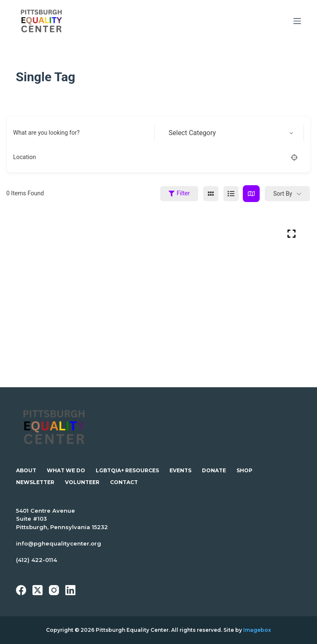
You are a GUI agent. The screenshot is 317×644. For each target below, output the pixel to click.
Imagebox (257, 630)
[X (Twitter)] (38, 590)
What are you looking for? (46, 133)
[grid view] (211, 194)
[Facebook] (21, 590)
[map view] (251, 194)
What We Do (66, 470)
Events (180, 470)
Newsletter (35, 482)
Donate (214, 470)
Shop (244, 470)
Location (24, 157)
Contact (124, 482)
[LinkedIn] (70, 590)
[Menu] (297, 21)
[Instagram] (54, 590)
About (26, 470)
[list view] (231, 194)
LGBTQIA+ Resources (127, 470)
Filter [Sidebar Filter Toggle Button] (179, 193)
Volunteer (82, 482)
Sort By (283, 194)
